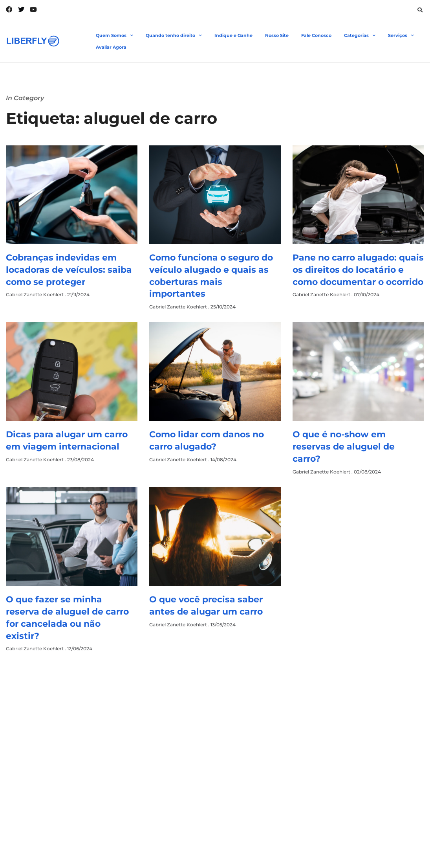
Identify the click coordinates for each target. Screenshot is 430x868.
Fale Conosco (316, 35)
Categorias (360, 36)
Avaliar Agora (111, 47)
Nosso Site (277, 35)
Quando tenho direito (174, 36)
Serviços (401, 36)
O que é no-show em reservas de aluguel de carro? (344, 447)
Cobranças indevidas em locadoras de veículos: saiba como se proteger (69, 270)
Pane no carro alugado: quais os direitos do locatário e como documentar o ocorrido (358, 270)
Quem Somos (114, 36)
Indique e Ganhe (233, 35)
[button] (420, 10)
